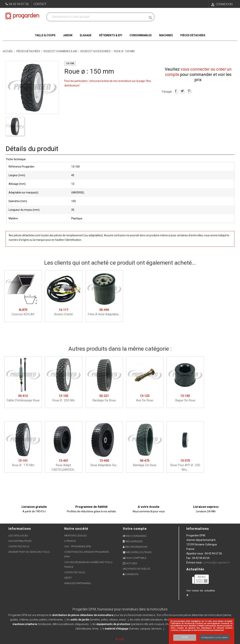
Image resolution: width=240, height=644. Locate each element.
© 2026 (120, 639)
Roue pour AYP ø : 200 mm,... (185, 465)
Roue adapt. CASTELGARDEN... (64, 465)
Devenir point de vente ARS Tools (29, 552)
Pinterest (189, 91)
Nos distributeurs (20, 541)
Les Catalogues (18, 536)
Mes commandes (135, 536)
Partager (176, 91)
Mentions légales (75, 536)
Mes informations (135, 547)
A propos (70, 541)
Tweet (182, 91)
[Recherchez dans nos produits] (97, 17)
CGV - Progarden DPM (78, 546)
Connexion (131, 574)
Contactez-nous (19, 546)
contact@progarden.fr (217, 562)
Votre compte (135, 529)
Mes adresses (133, 541)
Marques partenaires (78, 583)
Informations (198, 529)
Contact (40, 4)
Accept (185, 637)
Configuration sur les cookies (215, 638)
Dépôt (68, 578)
